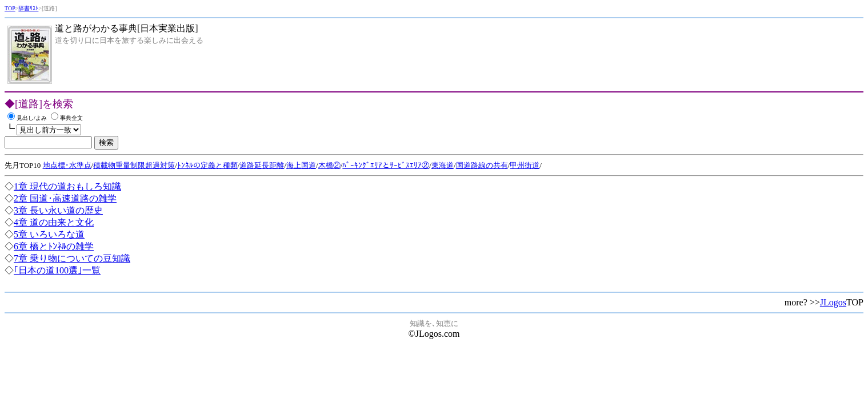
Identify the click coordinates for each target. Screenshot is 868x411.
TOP (10, 8)
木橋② (329, 165)
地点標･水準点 (67, 165)
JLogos (833, 302)
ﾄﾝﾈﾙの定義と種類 (207, 165)
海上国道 (301, 165)
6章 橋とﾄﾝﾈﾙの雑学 (54, 246)
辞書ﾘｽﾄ (28, 8)
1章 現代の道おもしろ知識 (67, 186)
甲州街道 (525, 165)
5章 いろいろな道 (49, 234)
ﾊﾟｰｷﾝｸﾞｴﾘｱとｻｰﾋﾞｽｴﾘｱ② (386, 165)
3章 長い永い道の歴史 (58, 210)
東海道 (443, 165)
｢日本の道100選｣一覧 (57, 270)
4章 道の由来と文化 (54, 222)
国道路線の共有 (482, 165)
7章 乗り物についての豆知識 (72, 258)
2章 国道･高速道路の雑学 (65, 198)
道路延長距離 (262, 165)
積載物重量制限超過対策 (134, 165)
